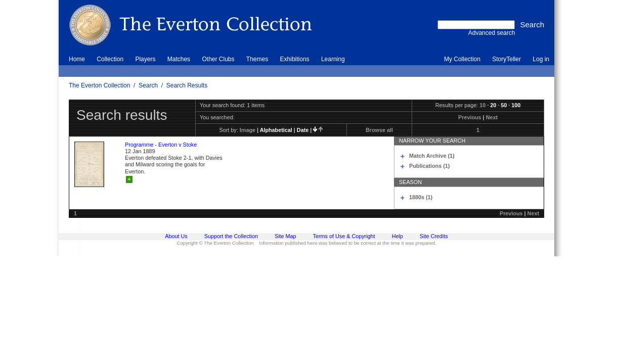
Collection (110, 59)
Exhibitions (295, 59)
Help (398, 236)
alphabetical (276, 130)
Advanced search (492, 33)
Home (77, 59)
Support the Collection (231, 236)
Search (148, 85)
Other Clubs (218, 59)
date (303, 130)
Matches (179, 59)
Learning (333, 59)
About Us (176, 236)
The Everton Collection (99, 85)
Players (145, 59)
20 (493, 105)
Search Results (187, 85)
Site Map (285, 236)
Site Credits (434, 236)
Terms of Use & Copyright (344, 236)
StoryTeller (506, 59)
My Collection (462, 59)
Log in (541, 59)
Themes (257, 59)
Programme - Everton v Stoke (161, 145)
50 (504, 105)
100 (516, 105)
